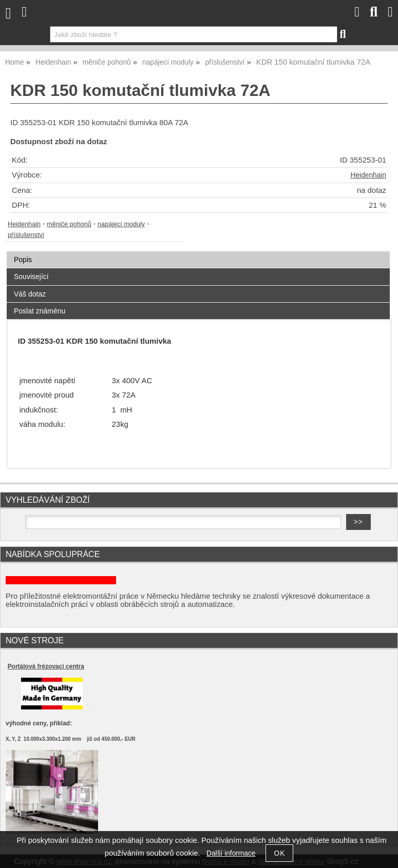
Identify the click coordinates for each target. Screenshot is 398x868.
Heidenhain (368, 175)
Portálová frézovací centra (46, 666)
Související (31, 277)
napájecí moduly (121, 224)
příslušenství (26, 235)
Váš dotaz (30, 294)
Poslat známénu (40, 311)
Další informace (231, 853)
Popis (23, 260)
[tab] (198, 252)
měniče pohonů (69, 224)
